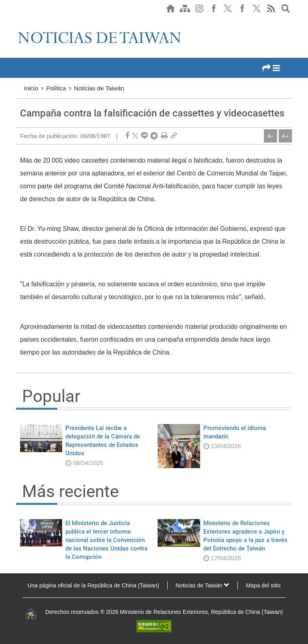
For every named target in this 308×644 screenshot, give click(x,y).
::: (18, 21)
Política (56, 88)
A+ (285, 136)
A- (271, 136)
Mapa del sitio (263, 585)
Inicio (31, 88)
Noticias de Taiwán (99, 88)
